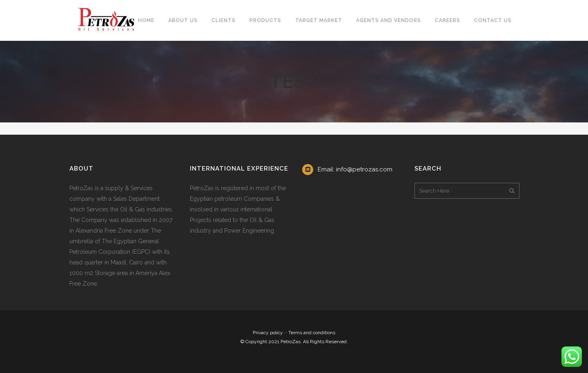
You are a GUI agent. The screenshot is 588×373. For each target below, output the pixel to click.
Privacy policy (268, 333)
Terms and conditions (312, 333)
